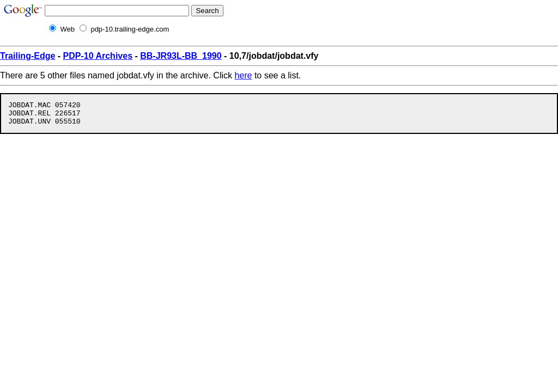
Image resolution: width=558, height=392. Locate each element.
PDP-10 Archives (98, 56)
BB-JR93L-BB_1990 (181, 56)
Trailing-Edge (28, 56)
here (243, 75)
